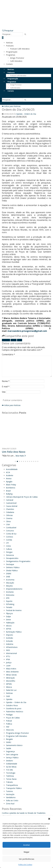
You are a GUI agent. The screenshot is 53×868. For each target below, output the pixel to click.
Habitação (10, 623)
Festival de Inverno (14, 610)
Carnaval (10, 500)
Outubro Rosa (12, 705)
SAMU (9, 742)
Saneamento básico (14, 745)
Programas (11, 55)
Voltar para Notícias (11, 106)
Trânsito (9, 782)
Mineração (10, 678)
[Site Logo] (27, 9)
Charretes (10, 509)
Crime (8, 546)
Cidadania (10, 512)
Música (9, 687)
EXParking (10, 604)
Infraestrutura (12, 647)
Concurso (10, 531)
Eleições (9, 586)
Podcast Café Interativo (20, 49)
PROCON (10, 730)
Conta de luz (11, 534)
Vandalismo (11, 797)
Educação (10, 583)
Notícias (9, 43)
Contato (9, 64)
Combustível (11, 528)
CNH (8, 524)
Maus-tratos (11, 669)
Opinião (9, 699)
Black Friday (11, 485)
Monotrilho (11, 681)
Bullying (9, 494)
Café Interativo (16, 61)
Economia (10, 580)
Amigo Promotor (17, 58)
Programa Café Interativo (17, 736)
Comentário (8, 354)
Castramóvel (11, 503)
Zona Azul (10, 804)
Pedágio (9, 715)
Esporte (9, 601)
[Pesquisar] (25, 34)
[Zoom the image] (26, 21)
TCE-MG (9, 770)
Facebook (6, 340)
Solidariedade (12, 764)
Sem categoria (12, 754)
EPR (8, 598)
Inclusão (9, 641)
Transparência (12, 785)
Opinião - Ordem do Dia (26, 114)
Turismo (9, 791)
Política (9, 724)
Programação (12, 52)
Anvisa (9, 478)
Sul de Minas (11, 767)
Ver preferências (27, 859)
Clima (8, 521)
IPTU (8, 656)
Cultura (9, 549)
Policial (9, 721)
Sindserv (9, 761)
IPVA (8, 659)
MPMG (9, 684)
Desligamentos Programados (18, 561)
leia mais (21, 456)
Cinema (9, 518)
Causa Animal (12, 506)
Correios (10, 537)
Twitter (14, 340)
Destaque (10, 564)
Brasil (8, 491)
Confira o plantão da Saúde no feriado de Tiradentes (24, 813)
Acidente (10, 475)
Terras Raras (11, 779)
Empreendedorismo (14, 589)
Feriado (9, 607)
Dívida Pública (12, 570)
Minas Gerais (11, 675)
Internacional (11, 653)
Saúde (9, 748)
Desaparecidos (12, 558)
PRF (8, 727)
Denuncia (10, 555)
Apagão (9, 482)
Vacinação (10, 794)
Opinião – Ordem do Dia (16, 702)
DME (8, 577)
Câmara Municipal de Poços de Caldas (22, 497)
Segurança (10, 751)
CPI (7, 543)
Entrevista (10, 595)
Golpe (8, 616)
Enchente (10, 592)
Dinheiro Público (13, 567)
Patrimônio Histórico (15, 712)
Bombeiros (11, 488)
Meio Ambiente (12, 672)
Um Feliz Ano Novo (14, 452)
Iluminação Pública (14, 632)
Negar (27, 852)
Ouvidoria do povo (14, 708)
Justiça (9, 662)
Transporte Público (14, 788)
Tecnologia (11, 773)
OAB (8, 696)
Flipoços (9, 613)
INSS (8, 650)
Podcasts (10, 46)
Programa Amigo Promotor (17, 733)
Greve (8, 620)
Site (4, 392)
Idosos (9, 626)
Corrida (9, 540)
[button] (49, 819)
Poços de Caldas (13, 718)
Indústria (10, 644)
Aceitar (27, 845)
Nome (6, 381)
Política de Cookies (25, 865)
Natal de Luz (11, 690)
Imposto (10, 635)
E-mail (20, 340)
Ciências (9, 515)
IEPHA (9, 629)
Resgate (9, 739)
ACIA (8, 472)
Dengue (9, 552)
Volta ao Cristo (12, 800)
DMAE (9, 574)
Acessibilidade (12, 469)
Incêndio (10, 638)
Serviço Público (12, 758)
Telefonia (10, 776)
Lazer (8, 666)
